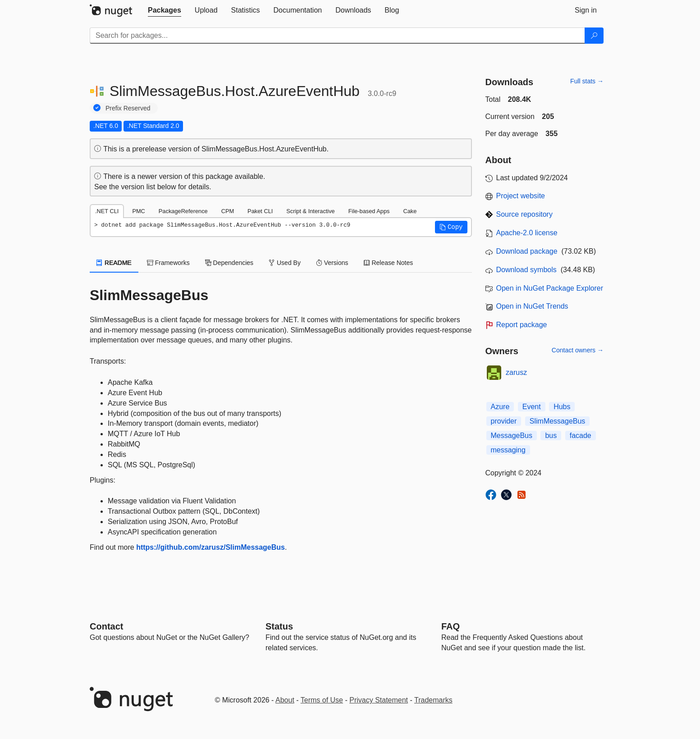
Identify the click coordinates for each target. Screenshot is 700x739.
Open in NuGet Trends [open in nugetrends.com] (532, 306)
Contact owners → (578, 350)
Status (279, 626)
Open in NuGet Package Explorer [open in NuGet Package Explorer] (550, 288)
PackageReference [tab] (183, 211)
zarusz (516, 372)
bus (551, 436)
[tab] (165, 10)
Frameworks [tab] (168, 263)
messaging (508, 450)
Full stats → (587, 81)
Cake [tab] (410, 211)
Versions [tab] (332, 263)
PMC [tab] (138, 211)
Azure (500, 407)
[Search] (594, 36)
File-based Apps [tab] (369, 211)
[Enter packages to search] (337, 36)
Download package (527, 251)
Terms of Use (322, 700)
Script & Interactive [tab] (310, 211)
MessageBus (512, 436)
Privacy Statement (379, 700)
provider (504, 421)
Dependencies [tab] (229, 263)
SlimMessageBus (558, 421)
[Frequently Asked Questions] (451, 626)
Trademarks (433, 700)
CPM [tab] (228, 211)
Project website (521, 196)
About (285, 700)
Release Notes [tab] (389, 263)
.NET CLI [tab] (107, 211)
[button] (451, 227)
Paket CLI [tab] (260, 211)
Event (532, 407)
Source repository (524, 214)
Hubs (562, 407)
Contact (106, 626)
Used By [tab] (285, 263)
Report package (522, 325)
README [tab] (114, 263)
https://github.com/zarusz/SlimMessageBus (210, 547)
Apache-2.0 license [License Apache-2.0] (527, 233)
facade (581, 436)
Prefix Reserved (128, 108)
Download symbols (526, 270)
